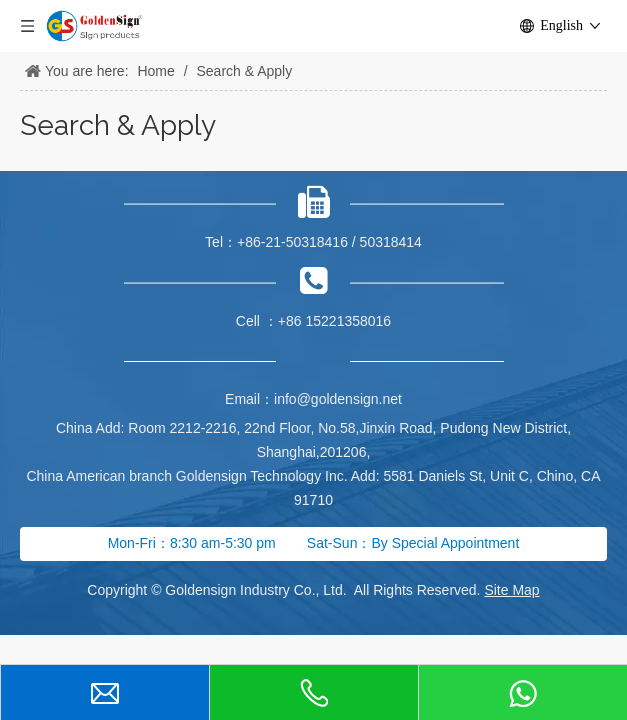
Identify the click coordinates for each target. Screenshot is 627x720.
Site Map (511, 590)
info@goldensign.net (338, 399)
